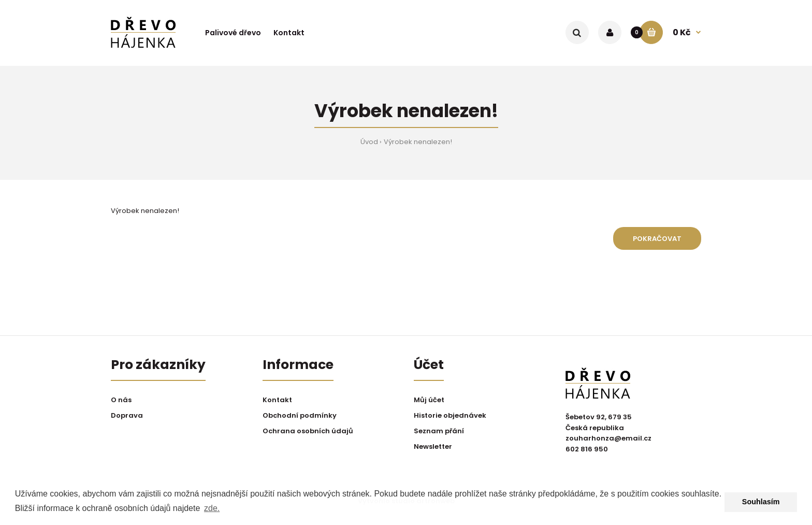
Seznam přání (439, 431)
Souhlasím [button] (761, 502)
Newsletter (433, 446)
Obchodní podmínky (300, 415)
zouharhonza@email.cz (608, 438)
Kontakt (277, 400)
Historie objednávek (450, 415)
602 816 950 (587, 449)
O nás (121, 400)
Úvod (369, 142)
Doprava (127, 415)
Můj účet (429, 400)
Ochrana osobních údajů (308, 431)
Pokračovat (657, 239)
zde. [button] (212, 508)
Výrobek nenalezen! (418, 142)
